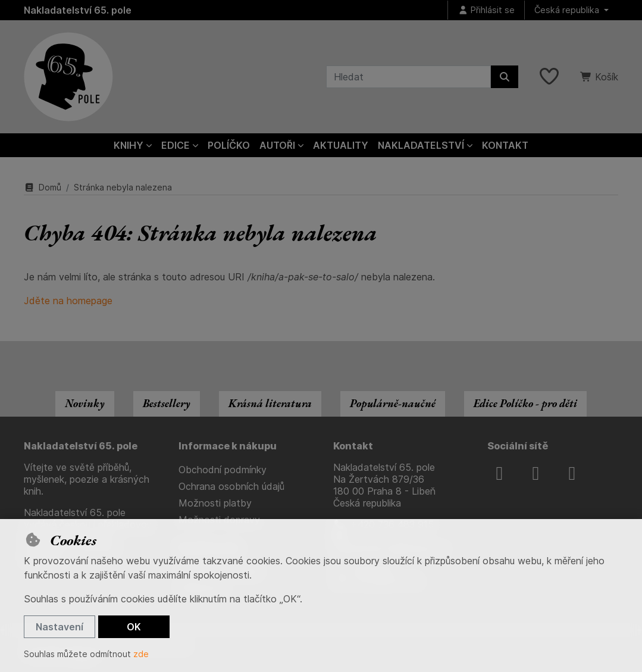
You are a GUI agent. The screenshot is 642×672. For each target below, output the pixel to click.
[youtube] (572, 473)
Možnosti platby (215, 503)
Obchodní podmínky (223, 470)
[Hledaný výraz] (408, 77)
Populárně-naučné (393, 403)
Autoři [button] (277, 145)
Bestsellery (167, 403)
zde (141, 654)
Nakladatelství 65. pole (78, 10)
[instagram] (535, 473)
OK (134, 627)
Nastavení (59, 627)
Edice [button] (176, 145)
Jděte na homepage (68, 301)
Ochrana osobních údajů (231, 486)
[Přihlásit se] (486, 10)
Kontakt (505, 145)
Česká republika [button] (568, 10)
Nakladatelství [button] (421, 145)
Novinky (85, 403)
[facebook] (499, 473)
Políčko (229, 145)
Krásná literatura (270, 403)
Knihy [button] (129, 145)
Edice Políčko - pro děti (525, 403)
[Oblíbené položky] (549, 77)
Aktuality (341, 145)
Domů (43, 187)
